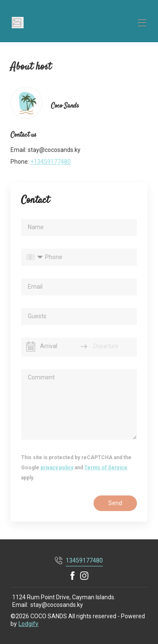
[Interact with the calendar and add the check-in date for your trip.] (31, 346)
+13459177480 (51, 162)
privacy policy (57, 468)
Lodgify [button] (28, 624)
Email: (20, 605)
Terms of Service (106, 468)
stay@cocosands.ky (57, 605)
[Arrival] (57, 346)
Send (115, 503)
